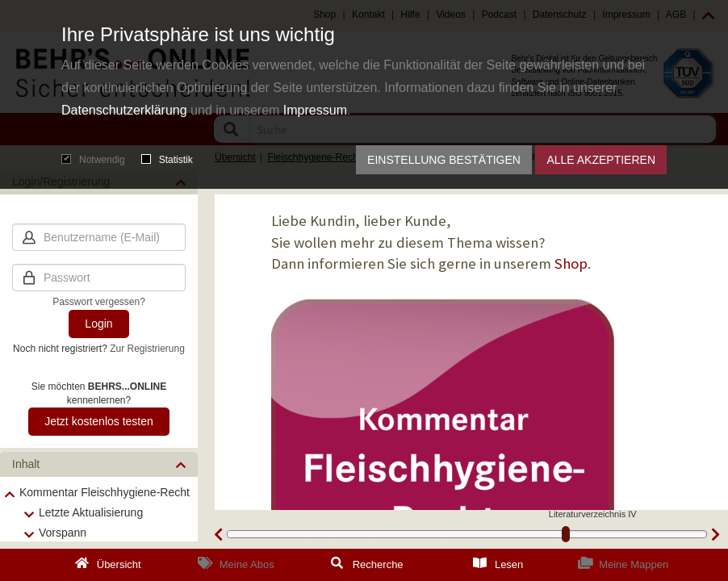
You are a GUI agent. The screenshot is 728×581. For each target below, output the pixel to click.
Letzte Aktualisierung (91, 512)
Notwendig (93, 160)
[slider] (566, 534)
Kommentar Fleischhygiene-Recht (105, 492)
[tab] (99, 464)
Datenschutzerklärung (124, 110)
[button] (99, 464)
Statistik (167, 160)
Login (98, 324)
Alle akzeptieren (601, 160)
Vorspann (63, 533)
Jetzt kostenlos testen (99, 421)
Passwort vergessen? (99, 302)
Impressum (315, 110)
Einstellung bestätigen (444, 160)
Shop (571, 263)
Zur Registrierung (147, 349)
